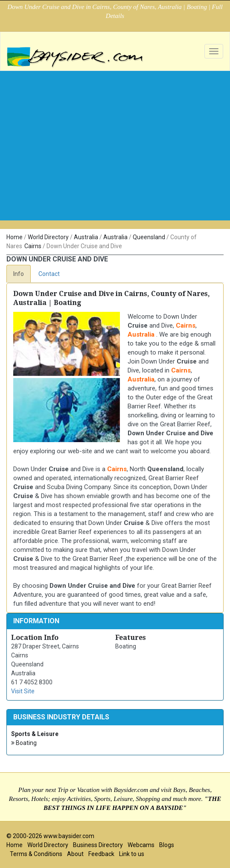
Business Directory (98, 845)
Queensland (149, 237)
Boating (24, 743)
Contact (49, 274)
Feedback (101, 854)
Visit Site (23, 691)
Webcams (141, 845)
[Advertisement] (115, 135)
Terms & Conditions (36, 854)
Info (19, 274)
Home (15, 237)
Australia (86, 237)
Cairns (33, 246)
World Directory (48, 237)
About (75, 854)
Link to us (132, 854)
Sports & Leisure (35, 734)
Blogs (167, 845)
